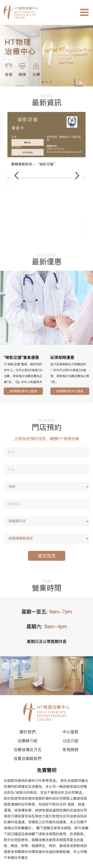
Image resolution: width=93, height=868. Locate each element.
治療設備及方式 (28, 750)
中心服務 (70, 732)
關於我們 (28, 732)
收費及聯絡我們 (28, 758)
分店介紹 (70, 741)
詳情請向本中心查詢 (23, 391)
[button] (16, 176)
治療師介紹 (28, 741)
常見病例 (70, 750)
